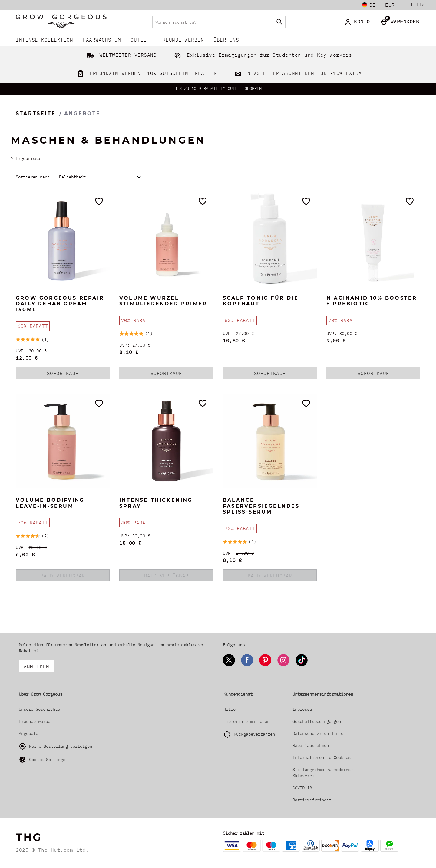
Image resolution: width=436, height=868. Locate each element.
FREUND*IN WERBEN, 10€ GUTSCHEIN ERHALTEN (146, 73)
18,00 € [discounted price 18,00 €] (130, 543)
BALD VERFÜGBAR (63, 576)
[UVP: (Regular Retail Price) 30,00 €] (63, 351)
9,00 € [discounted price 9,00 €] (336, 341)
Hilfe (417, 5)
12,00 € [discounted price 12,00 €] (27, 358)
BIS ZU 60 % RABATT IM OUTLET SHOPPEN (218, 88)
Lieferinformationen (246, 721)
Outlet (140, 40)
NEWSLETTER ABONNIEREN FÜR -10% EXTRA (297, 73)
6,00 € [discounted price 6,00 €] (25, 554)
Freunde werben (182, 40)
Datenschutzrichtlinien (319, 733)
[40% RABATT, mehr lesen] (136, 523)
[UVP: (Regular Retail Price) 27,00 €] (166, 345)
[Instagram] (283, 665)
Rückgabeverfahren (254, 734)
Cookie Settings (42, 760)
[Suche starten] (279, 22)
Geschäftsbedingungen (317, 721)
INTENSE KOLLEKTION (44, 40)
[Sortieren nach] (100, 177)
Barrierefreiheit (312, 800)
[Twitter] (229, 665)
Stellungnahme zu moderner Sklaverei (323, 773)
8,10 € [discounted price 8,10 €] (129, 352)
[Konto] (358, 22)
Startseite (36, 113)
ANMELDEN (36, 667)
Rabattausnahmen (311, 745)
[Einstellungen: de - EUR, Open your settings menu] (378, 5)
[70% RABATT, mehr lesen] (136, 320)
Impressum (303, 709)
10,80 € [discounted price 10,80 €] (234, 341)
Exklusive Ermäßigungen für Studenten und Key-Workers (262, 55)
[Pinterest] (265, 665)
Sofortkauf (71, 374)
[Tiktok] (302, 665)
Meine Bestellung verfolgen (55, 746)
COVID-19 (302, 788)
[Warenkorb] (401, 22)
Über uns (226, 40)
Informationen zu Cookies (322, 757)
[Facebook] (247, 665)
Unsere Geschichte (39, 709)
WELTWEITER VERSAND (121, 55)
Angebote (28, 733)
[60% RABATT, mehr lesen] (33, 326)
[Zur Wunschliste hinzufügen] (99, 201)
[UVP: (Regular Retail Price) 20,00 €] (63, 548)
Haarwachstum (102, 40)
